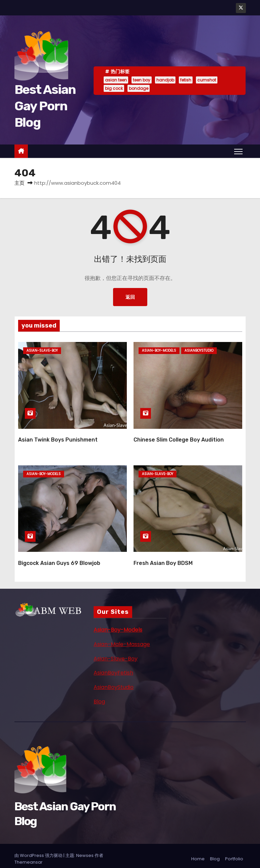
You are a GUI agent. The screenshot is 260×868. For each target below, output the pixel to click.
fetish (186, 80)
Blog (99, 696)
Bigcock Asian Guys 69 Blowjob (59, 557)
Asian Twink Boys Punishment (58, 437)
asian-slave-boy (42, 351)
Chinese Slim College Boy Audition (179, 437)
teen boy (142, 80)
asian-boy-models (159, 351)
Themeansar (29, 856)
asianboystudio (199, 351)
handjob (165, 80)
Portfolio (234, 853)
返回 (130, 297)
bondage (139, 88)
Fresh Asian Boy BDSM (163, 557)
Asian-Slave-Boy (116, 653)
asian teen (116, 80)
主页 (19, 183)
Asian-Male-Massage (122, 638)
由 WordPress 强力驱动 (39, 849)
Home (198, 853)
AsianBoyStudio (114, 681)
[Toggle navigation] (238, 151)
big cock (114, 88)
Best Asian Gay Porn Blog (45, 106)
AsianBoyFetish (113, 667)
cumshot (207, 80)
